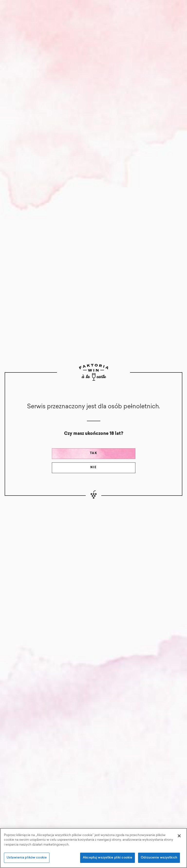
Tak (94, 453)
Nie (93, 468)
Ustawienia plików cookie (27, 858)
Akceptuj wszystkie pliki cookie (108, 858)
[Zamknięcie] (179, 836)
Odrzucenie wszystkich (159, 858)
